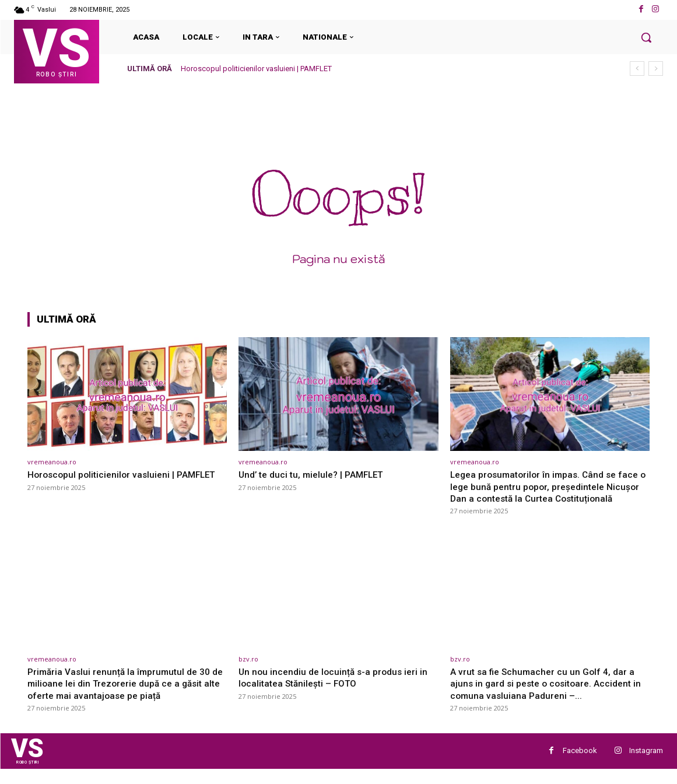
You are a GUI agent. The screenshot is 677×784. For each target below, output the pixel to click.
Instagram (646, 764)
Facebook (580, 764)
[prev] (637, 69)
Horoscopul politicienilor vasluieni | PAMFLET (256, 69)
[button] (646, 37)
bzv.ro (248, 671)
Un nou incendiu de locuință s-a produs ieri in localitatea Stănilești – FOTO (337, 689)
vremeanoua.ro (52, 462)
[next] (656, 69)
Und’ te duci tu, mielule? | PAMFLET (317, 474)
